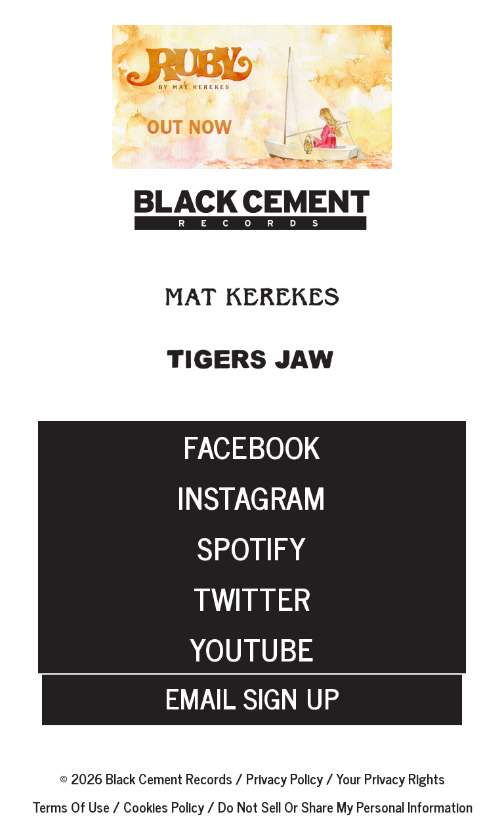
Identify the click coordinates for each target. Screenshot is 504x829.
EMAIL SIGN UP (252, 680)
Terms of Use (73, 806)
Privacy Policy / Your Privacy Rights (346, 778)
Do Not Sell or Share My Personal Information (345, 806)
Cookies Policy (164, 806)
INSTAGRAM (252, 497)
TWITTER (252, 598)
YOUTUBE (252, 648)
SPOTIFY (252, 547)
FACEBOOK (252, 446)
